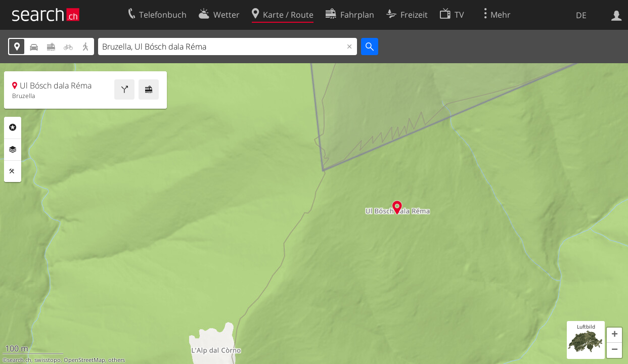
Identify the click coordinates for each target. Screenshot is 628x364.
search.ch (19, 360)
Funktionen (13, 171)
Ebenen (13, 150)
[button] (614, 335)
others (117, 360)
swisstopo (48, 360)
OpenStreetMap (84, 360)
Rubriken (13, 127)
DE (581, 15)
